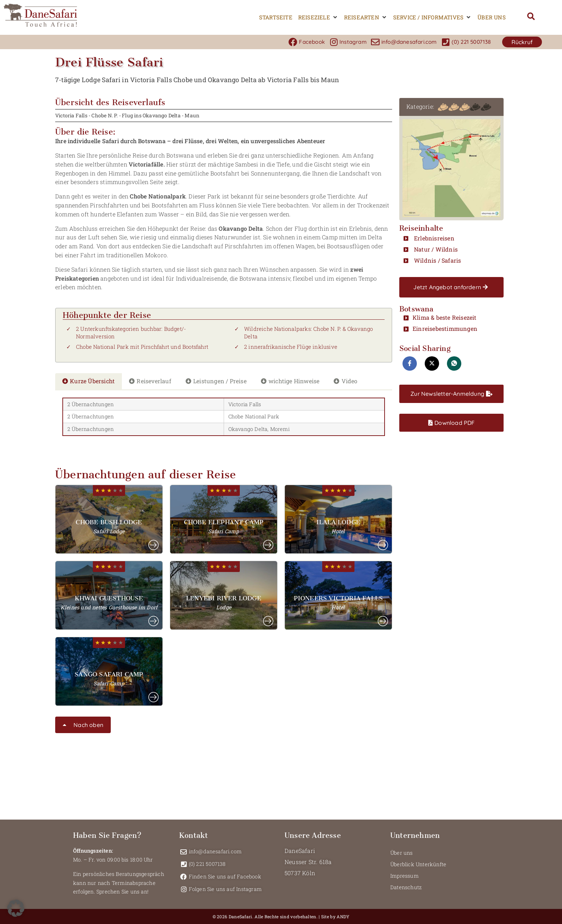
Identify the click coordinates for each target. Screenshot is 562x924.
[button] (318, 17)
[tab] (89, 381)
